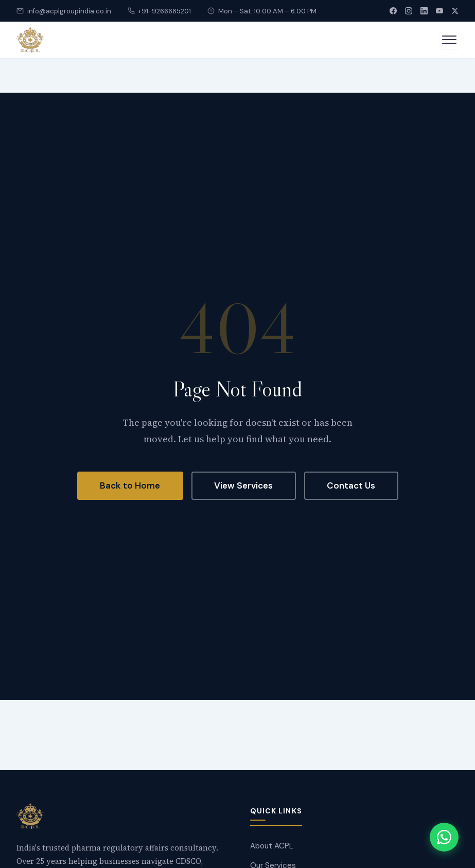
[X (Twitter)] (455, 11)
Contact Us (351, 485)
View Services (243, 485)
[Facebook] (393, 11)
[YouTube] (439, 11)
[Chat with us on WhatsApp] (444, 837)
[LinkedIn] (424, 11)
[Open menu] (449, 40)
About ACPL (272, 846)
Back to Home (130, 485)
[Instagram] (409, 11)
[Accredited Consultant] (30, 40)
